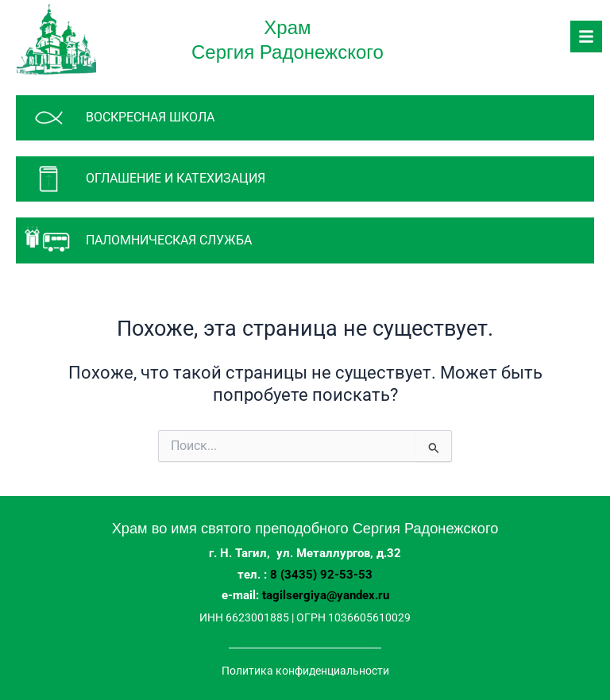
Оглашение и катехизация (176, 178)
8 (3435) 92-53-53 (321, 575)
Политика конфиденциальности (305, 671)
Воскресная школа (150, 117)
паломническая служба (169, 240)
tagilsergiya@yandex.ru (326, 595)
